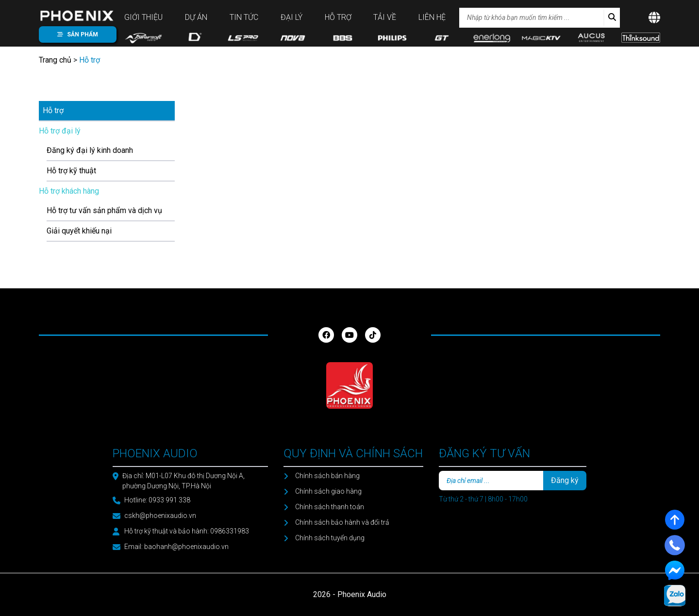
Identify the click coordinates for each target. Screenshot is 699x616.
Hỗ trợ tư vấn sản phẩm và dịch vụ (104, 210)
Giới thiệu (143, 17)
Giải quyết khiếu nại (79, 231)
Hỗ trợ (338, 17)
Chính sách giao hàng (328, 491)
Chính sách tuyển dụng (330, 538)
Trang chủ (55, 60)
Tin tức (244, 17)
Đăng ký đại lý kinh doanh (90, 150)
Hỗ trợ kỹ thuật (71, 171)
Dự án (196, 17)
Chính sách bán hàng (327, 476)
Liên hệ (432, 17)
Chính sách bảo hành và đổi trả (342, 522)
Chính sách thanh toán (330, 507)
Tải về (385, 17)
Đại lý (291, 17)
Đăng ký (565, 480)
